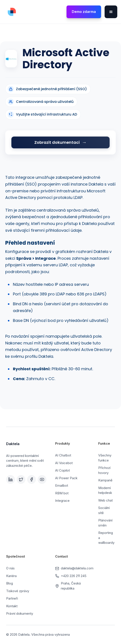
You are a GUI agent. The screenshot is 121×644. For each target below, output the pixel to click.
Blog (10, 583)
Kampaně (105, 480)
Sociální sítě (104, 510)
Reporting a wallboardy (106, 538)
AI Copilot (62, 470)
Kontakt (12, 606)
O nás (10, 568)
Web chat (105, 500)
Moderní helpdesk (105, 490)
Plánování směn (105, 523)
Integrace (62, 501)
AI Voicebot (64, 463)
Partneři (12, 598)
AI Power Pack (66, 478)
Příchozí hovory (104, 470)
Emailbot (62, 485)
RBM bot (62, 493)
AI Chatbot (63, 455)
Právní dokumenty (20, 613)
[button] (111, 12)
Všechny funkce (105, 458)
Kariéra (11, 576)
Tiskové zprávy (18, 591)
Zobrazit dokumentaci (57, 142)
